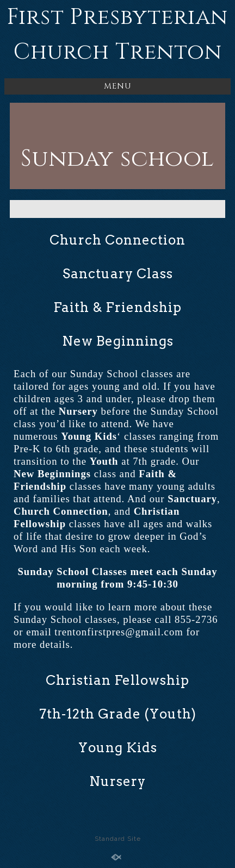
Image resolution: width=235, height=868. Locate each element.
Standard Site (118, 839)
